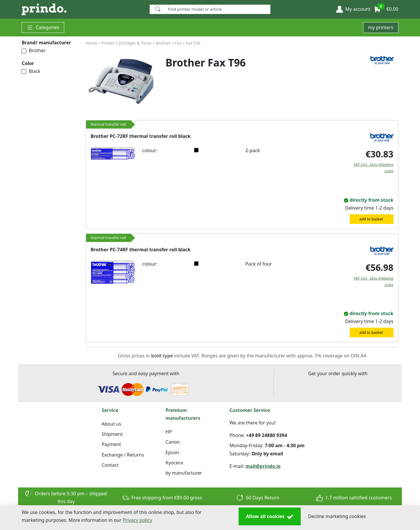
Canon (173, 442)
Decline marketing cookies (337, 516)
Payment (111, 444)
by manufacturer (184, 473)
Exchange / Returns (123, 455)
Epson (172, 452)
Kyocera (174, 463)
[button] (353, 9)
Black (31, 71)
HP (169, 432)
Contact (110, 465)
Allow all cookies (270, 517)
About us (111, 424)
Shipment (112, 434)
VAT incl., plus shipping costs (373, 168)
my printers (381, 27)
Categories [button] (43, 28)
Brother (34, 50)
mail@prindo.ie (263, 466)
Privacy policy (138, 520)
